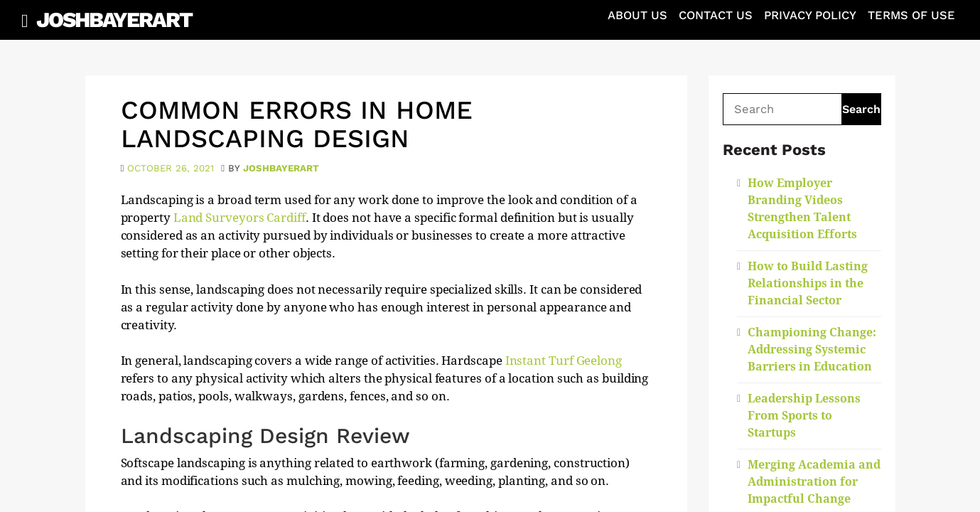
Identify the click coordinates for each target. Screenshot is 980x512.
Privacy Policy (810, 15)
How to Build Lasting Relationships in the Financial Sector (808, 283)
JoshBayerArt (114, 20)
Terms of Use (911, 15)
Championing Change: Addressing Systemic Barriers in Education (812, 350)
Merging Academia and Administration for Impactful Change (814, 482)
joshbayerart (281, 168)
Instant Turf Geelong (564, 361)
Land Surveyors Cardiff (239, 218)
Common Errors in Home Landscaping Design (297, 124)
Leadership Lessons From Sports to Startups (804, 416)
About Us (637, 15)
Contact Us (716, 15)
